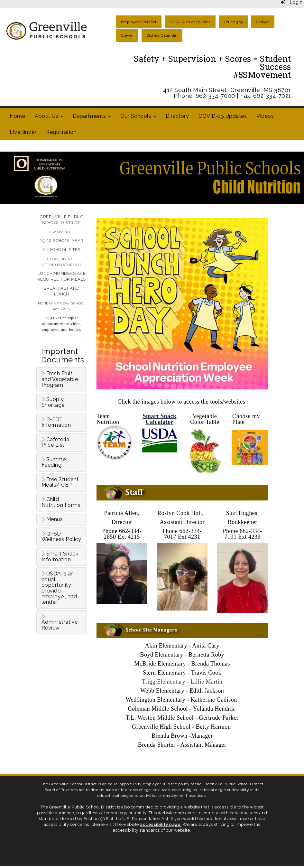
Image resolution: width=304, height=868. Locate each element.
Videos (265, 116)
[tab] (62, 379)
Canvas (263, 22)
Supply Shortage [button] (53, 402)
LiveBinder (23, 132)
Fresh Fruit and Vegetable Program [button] (60, 379)
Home (17, 116)
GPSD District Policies (190, 22)
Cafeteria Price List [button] (55, 442)
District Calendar (162, 35)
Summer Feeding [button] (55, 462)
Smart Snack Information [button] (60, 557)
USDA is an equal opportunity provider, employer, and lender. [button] (59, 588)
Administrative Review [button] (60, 622)
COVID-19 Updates (223, 116)
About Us (49, 116)
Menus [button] (52, 519)
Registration (61, 132)
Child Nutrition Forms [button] (61, 502)
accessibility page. (161, 824)
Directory (177, 116)
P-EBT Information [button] (56, 422)
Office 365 (233, 22)
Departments (92, 116)
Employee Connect (139, 22)
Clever (127, 35)
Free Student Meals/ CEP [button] (60, 482)
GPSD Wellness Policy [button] (61, 537)
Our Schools (138, 116)
